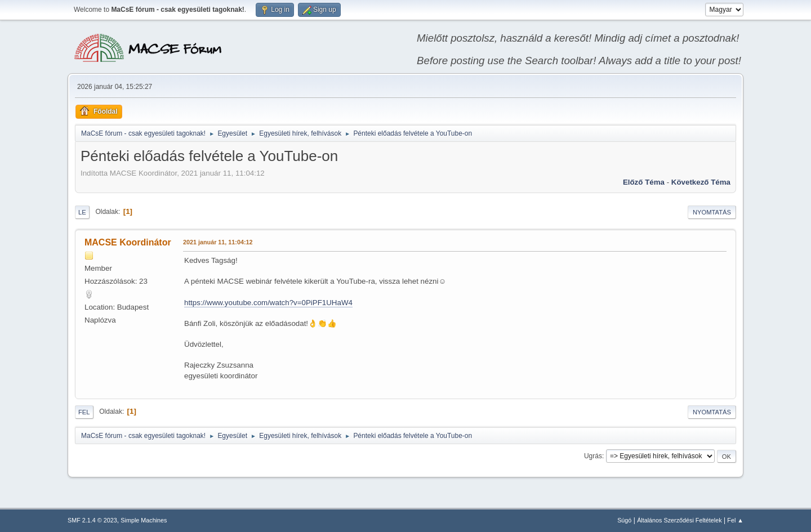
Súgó (624, 520)
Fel (84, 412)
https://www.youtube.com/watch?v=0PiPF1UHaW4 (268, 303)
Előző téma (644, 182)
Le (82, 212)
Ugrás (593, 456)
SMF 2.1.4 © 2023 (92, 520)
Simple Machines (144, 520)
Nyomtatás (712, 212)
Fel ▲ (735, 520)
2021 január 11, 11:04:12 (218, 242)
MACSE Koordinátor (128, 242)
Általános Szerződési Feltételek (679, 520)
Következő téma (701, 182)
